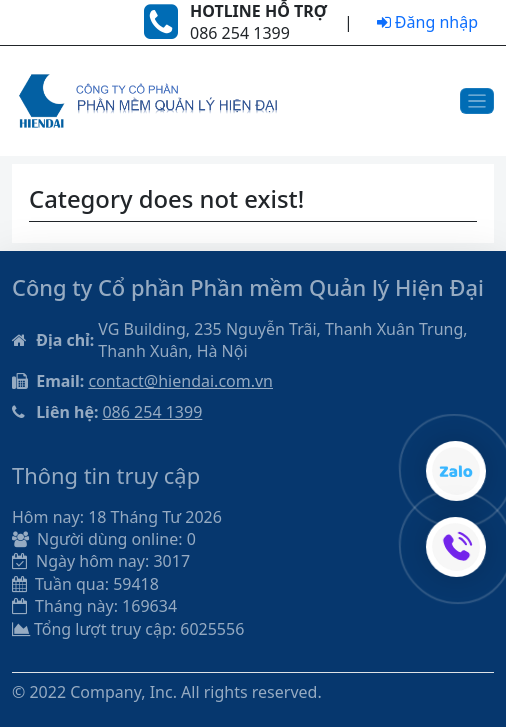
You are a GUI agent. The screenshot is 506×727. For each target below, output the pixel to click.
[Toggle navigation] (477, 101)
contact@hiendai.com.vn (180, 381)
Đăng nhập (427, 22)
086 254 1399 (152, 412)
